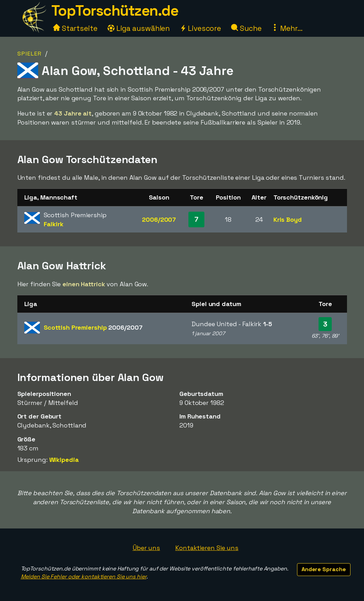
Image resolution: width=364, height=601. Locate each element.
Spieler (30, 54)
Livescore (200, 28)
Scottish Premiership (93, 327)
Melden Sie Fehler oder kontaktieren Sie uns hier (84, 577)
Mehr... (287, 28)
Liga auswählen (139, 28)
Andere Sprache (324, 569)
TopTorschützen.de (115, 11)
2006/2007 (159, 219)
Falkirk (54, 224)
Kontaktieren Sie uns (207, 548)
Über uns (146, 548)
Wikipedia (64, 460)
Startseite (75, 28)
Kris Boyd (288, 219)
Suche (246, 28)
